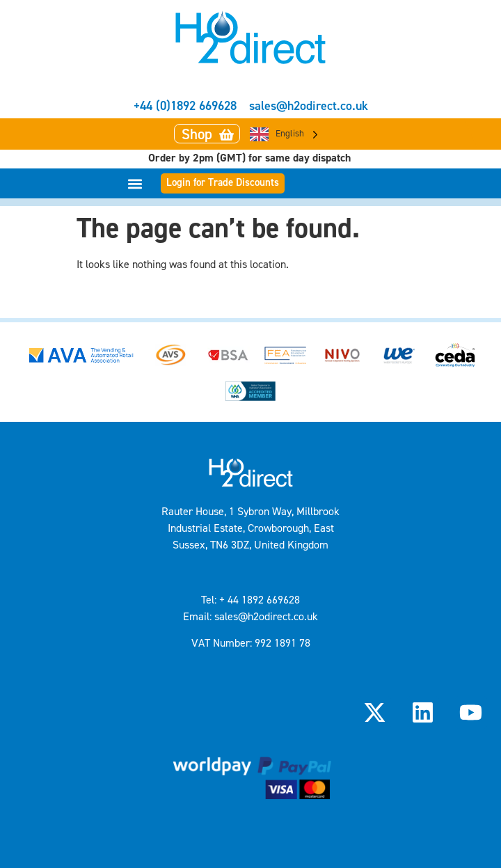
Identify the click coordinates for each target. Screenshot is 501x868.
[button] (135, 183)
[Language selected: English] (284, 134)
